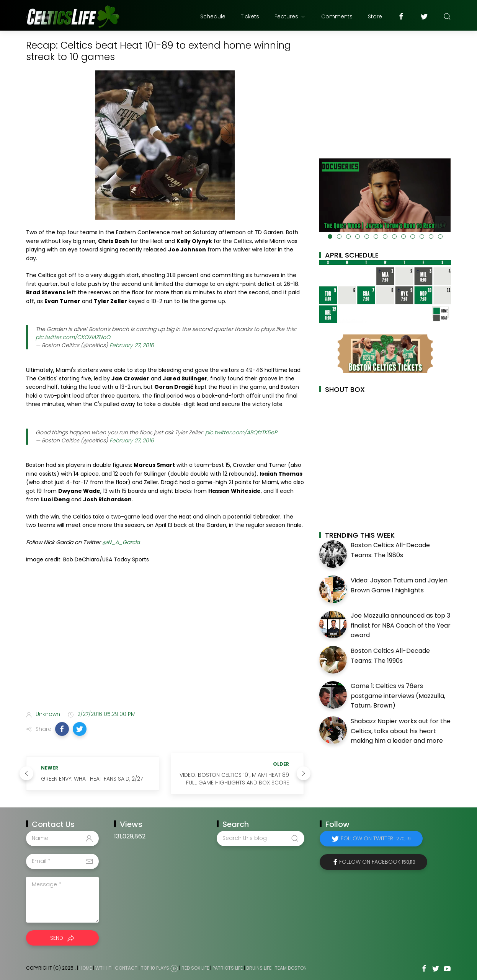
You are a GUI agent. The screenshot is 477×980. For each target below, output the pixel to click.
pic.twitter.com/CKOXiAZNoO (73, 337)
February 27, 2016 (132, 345)
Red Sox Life (195, 968)
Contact (126, 968)
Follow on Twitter (376, 838)
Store (375, 16)
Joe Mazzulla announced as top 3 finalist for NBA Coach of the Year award (401, 625)
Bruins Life (259, 968)
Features (290, 16)
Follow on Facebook (377, 862)
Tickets (250, 16)
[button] (62, 729)
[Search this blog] (260, 838)
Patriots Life (228, 968)
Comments (337, 16)
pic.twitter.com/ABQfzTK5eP (241, 432)
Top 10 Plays (155, 968)
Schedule (213, 16)
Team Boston (291, 968)
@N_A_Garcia (121, 542)
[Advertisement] (165, 644)
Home (86, 968)
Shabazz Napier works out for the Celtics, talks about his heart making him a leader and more (401, 731)
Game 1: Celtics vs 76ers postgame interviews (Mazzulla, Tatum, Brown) (398, 696)
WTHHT (103, 968)
